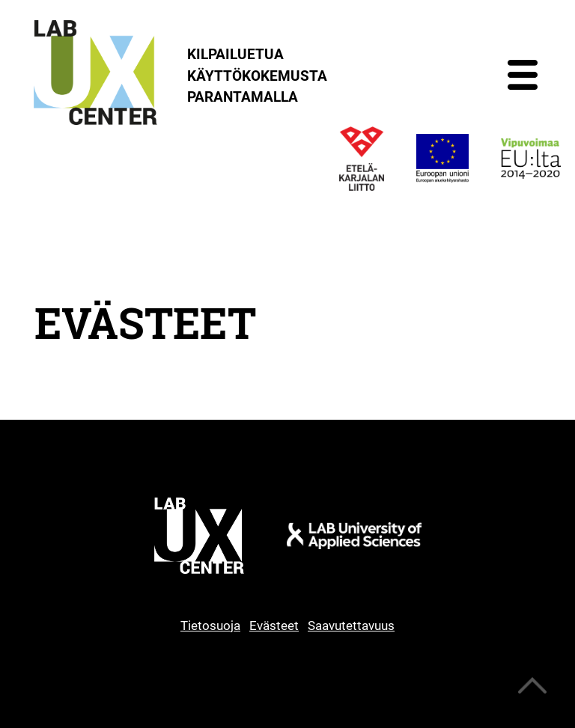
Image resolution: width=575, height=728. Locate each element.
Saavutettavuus (351, 625)
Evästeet (274, 625)
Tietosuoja (210, 625)
